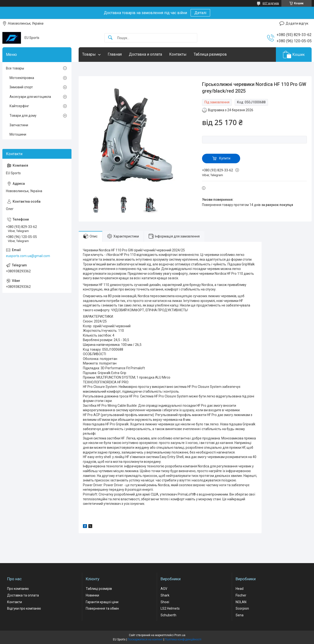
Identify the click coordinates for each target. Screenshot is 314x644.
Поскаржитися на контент (145, 639)
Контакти (15, 602)
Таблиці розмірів (99, 589)
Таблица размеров (210, 54)
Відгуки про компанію (24, 608)
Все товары (15, 68)
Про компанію (18, 589)
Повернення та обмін (102, 608)
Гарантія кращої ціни (102, 602)
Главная (115, 54)
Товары (89, 54)
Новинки (92, 595)
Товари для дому (23, 116)
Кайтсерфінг (19, 106)
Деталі (200, 13)
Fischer (241, 595)
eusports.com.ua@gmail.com (28, 256)
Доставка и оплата (145, 54)
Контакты (178, 54)
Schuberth (168, 615)
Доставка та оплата (23, 595)
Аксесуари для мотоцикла (30, 97)
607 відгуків (271, 3)
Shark (165, 595)
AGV (164, 589)
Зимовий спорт (21, 87)
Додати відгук (297, 23)
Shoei (165, 602)
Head (240, 589)
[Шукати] (110, 38)
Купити (225, 158)
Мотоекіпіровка (22, 78)
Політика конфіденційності (183, 639)
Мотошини (18, 134)
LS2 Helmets (170, 608)
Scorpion (242, 608)
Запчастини (19, 125)
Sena (240, 615)
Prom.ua (180, 635)
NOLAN (241, 602)
